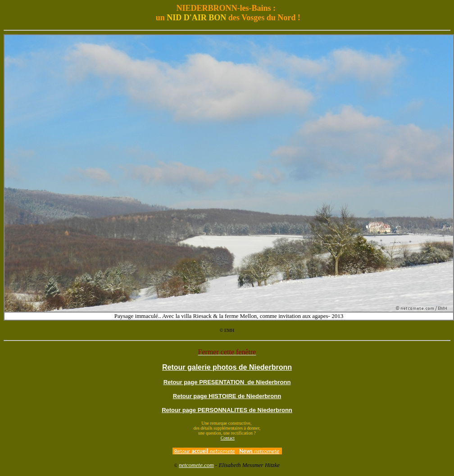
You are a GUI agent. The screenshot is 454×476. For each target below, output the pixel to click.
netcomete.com (196, 465)
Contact (228, 438)
